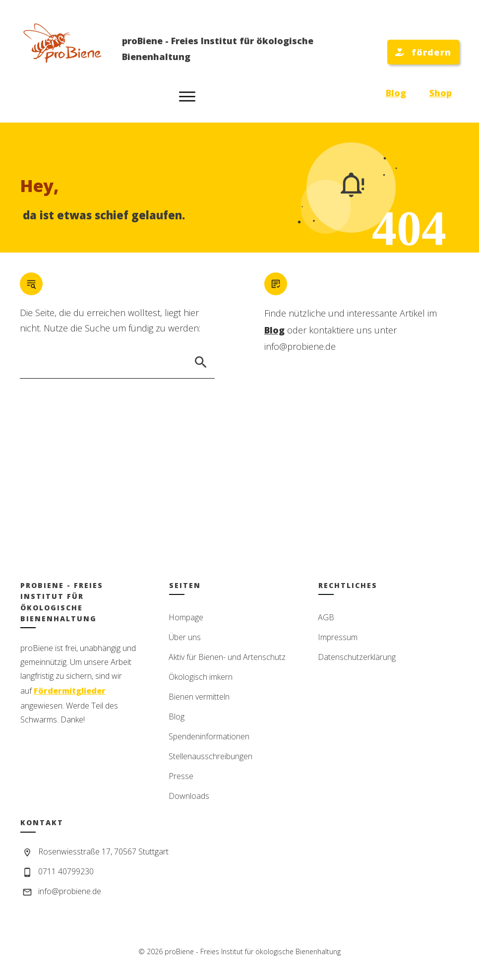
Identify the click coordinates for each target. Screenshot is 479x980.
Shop (441, 93)
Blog (396, 93)
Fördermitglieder (70, 691)
